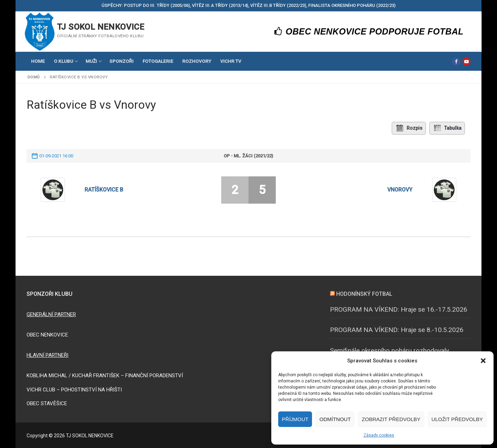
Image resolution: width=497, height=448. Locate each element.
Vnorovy (400, 190)
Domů (34, 77)
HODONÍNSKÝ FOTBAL (364, 294)
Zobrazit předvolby (391, 419)
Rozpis (409, 128)
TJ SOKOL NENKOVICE (101, 27)
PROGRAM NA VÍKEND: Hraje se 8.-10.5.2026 (397, 330)
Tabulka (447, 128)
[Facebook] (456, 62)
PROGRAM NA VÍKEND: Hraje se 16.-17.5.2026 (399, 309)
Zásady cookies (379, 435)
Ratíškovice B (104, 190)
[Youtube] (466, 62)
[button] (483, 361)
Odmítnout (335, 419)
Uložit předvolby (457, 419)
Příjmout (295, 419)
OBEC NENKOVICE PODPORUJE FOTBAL (369, 31)
